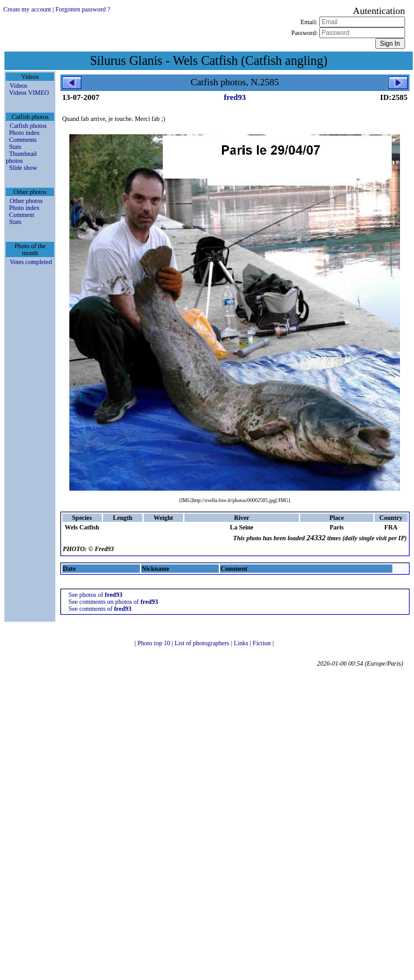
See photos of (96, 595)
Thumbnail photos (21, 157)
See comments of (100, 609)
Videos (18, 86)
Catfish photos (28, 126)
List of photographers (203, 643)
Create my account (27, 9)
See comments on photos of (114, 602)
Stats (15, 147)
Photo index (24, 133)
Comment (21, 215)
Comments (23, 140)
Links (242, 643)
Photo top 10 (155, 643)
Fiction (262, 643)
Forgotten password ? (83, 9)
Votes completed (31, 262)
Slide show (23, 168)
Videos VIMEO (29, 93)
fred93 (235, 97)
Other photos (26, 201)
